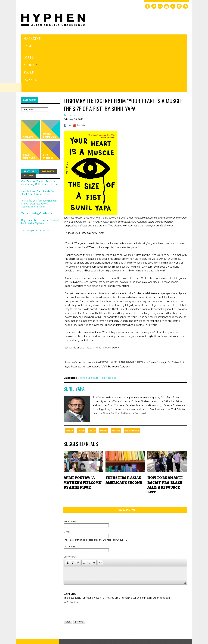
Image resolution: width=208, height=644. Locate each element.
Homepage (70, 505)
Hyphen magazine (38, 615)
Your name (70, 480)
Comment (70, 516)
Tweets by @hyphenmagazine (35, 190)
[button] (68, 521)
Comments (125, 469)
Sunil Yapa (74, 347)
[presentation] (90, 569)
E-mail (67, 491)
